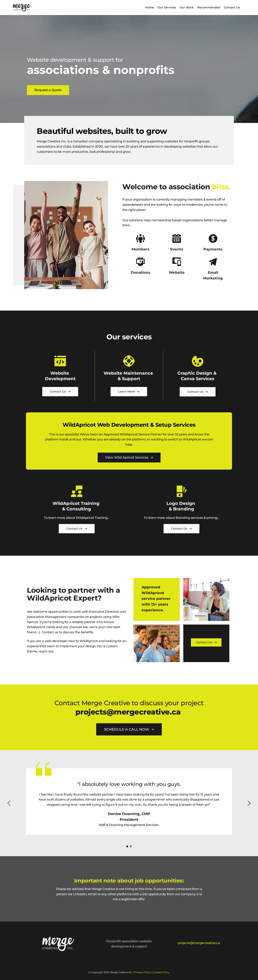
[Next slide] (249, 803)
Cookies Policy (161, 972)
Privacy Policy (142, 972)
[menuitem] (150, 8)
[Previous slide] (9, 803)
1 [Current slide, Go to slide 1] (127, 846)
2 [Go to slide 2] (131, 846)
